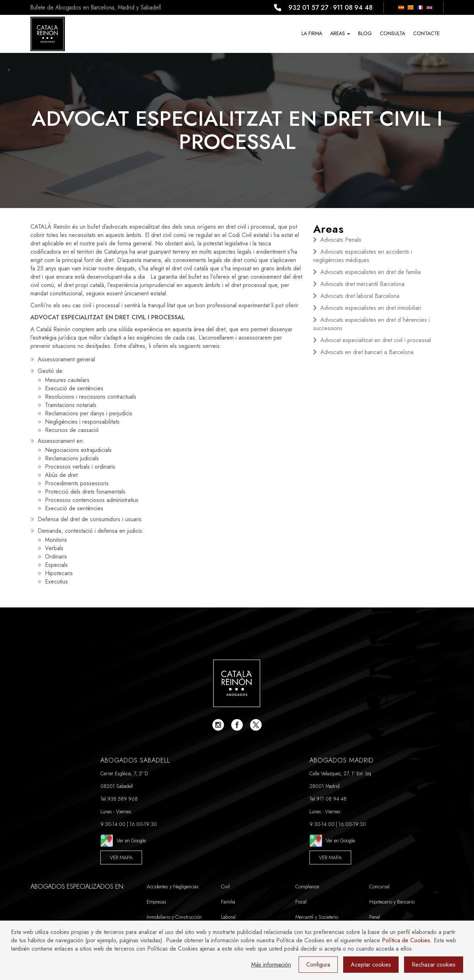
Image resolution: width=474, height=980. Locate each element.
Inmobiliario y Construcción (174, 917)
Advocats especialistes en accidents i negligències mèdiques (363, 256)
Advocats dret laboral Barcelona (360, 296)
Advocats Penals (341, 240)
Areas (340, 33)
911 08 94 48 (353, 8)
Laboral (228, 917)
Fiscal (301, 902)
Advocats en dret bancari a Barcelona (367, 352)
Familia (228, 902)
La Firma (312, 33)
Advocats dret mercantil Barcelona (362, 284)
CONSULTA (392, 33)
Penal (375, 917)
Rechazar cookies (434, 965)
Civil (225, 886)
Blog (365, 33)
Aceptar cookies (371, 965)
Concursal (379, 886)
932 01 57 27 (308, 8)
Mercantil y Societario (317, 917)
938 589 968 (122, 799)
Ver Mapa (121, 857)
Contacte (426, 33)
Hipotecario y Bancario (392, 902)
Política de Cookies (406, 940)
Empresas (157, 902)
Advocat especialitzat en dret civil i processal (376, 340)
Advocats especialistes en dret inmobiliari (371, 308)
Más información (271, 965)
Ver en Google (123, 841)
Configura (318, 965)
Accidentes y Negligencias (173, 886)
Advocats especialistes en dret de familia (371, 272)
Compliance (307, 886)
